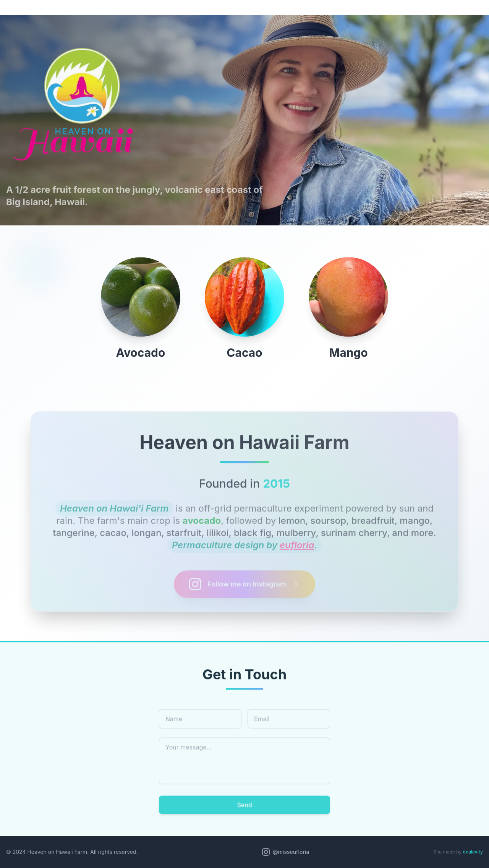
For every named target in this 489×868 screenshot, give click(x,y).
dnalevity (473, 852)
